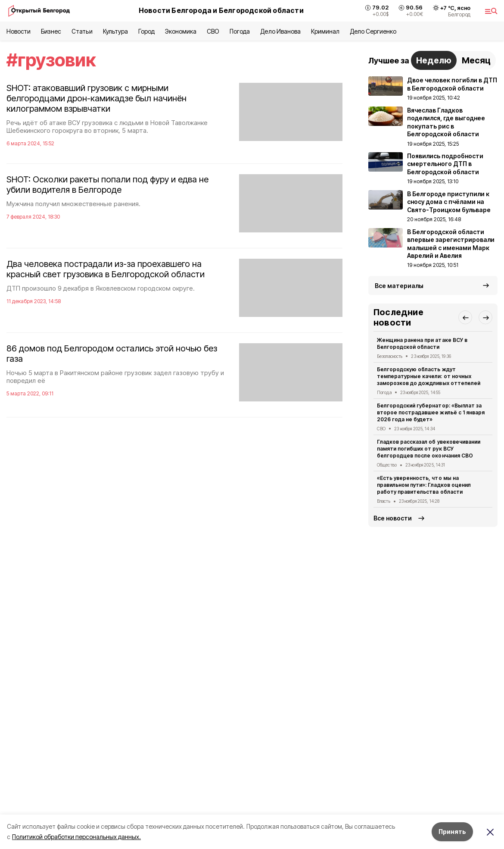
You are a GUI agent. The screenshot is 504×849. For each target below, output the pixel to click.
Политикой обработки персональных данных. (76, 837)
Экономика (181, 31)
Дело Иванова (280, 31)
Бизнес (51, 31)
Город (146, 31)
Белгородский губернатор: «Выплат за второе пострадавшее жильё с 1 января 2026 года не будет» (431, 412)
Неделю (434, 60)
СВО (213, 31)
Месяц (476, 60)
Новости (19, 31)
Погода (240, 31)
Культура (115, 31)
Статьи (82, 31)
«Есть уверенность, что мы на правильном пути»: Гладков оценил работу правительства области (424, 485)
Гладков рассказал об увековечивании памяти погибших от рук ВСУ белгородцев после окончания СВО (429, 449)
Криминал (325, 31)
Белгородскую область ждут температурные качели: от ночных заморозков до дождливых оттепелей (429, 376)
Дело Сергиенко (373, 31)
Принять (452, 832)
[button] (465, 317)
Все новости (393, 518)
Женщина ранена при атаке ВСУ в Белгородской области (422, 343)
